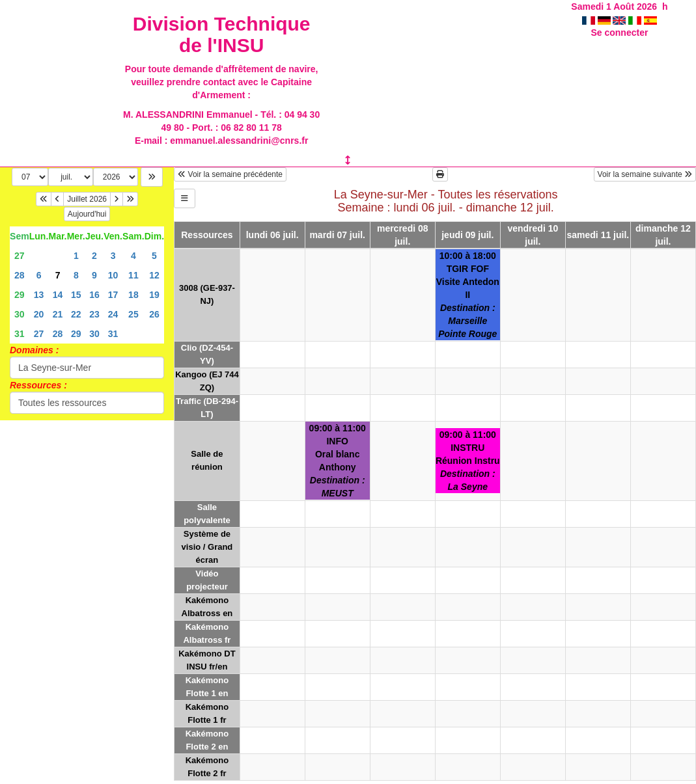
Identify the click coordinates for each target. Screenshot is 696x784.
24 (113, 314)
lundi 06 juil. (272, 235)
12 (154, 275)
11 (133, 275)
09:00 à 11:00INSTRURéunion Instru (468, 461)
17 (113, 295)
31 (20, 334)
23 (94, 314)
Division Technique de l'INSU (222, 34)
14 (58, 295)
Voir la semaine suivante (645, 174)
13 (39, 295)
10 (113, 275)
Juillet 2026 (87, 199)
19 (154, 295)
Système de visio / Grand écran (207, 547)
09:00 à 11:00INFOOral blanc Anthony (338, 461)
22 (76, 314)
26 (154, 314)
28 (20, 275)
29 (20, 295)
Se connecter (619, 33)
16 (94, 295)
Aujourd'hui (87, 214)
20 (39, 314)
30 (20, 314)
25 (133, 314)
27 (20, 256)
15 (76, 295)
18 (133, 295)
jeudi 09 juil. (467, 235)
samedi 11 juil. (598, 235)
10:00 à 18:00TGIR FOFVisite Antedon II (468, 295)
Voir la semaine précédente (230, 174)
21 (58, 314)
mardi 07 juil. (337, 235)
